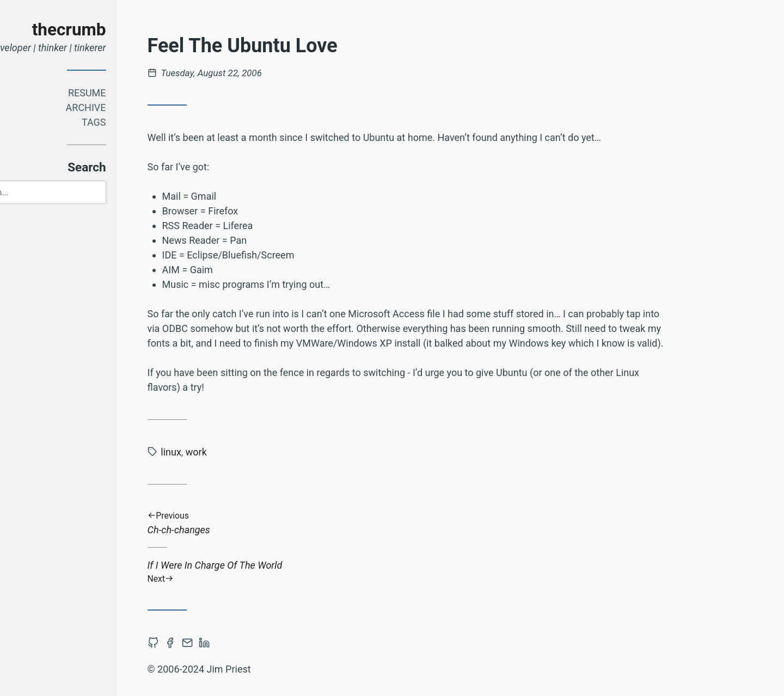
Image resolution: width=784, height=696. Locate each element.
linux (218, 452)
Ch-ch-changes (455, 523)
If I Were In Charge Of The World (455, 572)
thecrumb (115, 30)
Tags (140, 122)
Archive (132, 107)
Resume (133, 93)
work (243, 452)
